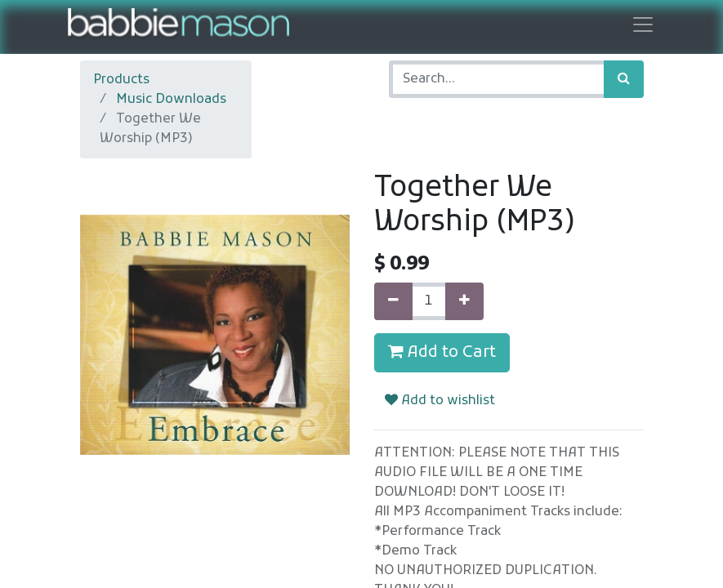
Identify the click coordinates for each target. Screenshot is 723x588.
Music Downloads (171, 100)
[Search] (624, 79)
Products (121, 80)
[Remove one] (393, 301)
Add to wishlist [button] (440, 401)
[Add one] (464, 301)
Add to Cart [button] (442, 353)
